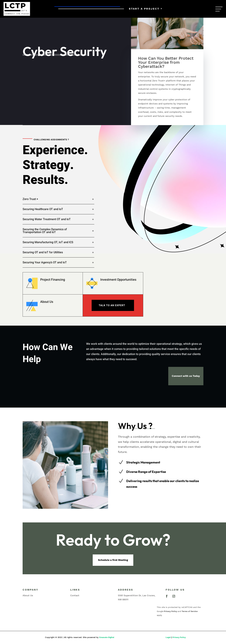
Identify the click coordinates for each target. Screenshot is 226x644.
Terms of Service (190, 611)
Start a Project (144, 9)
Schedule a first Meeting (113, 560)
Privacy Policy (170, 611)
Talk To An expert (112, 305)
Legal (168, 637)
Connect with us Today (186, 376)
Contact (75, 595)
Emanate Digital (107, 637)
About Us (47, 302)
